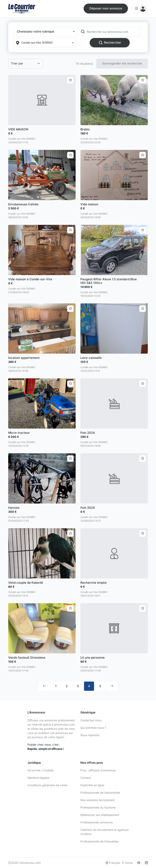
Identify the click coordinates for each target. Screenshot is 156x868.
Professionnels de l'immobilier (100, 841)
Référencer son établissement (100, 815)
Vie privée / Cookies (41, 770)
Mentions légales (38, 778)
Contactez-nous (91, 720)
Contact (86, 778)
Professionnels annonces (97, 822)
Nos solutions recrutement (98, 800)
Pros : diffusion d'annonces (98, 770)
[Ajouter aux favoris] (70, 80)
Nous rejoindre (90, 735)
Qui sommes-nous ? (93, 728)
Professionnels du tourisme (98, 807)
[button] (45, 32)
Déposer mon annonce (106, 8)
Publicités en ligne (92, 785)
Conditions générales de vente (47, 785)
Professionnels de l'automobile (100, 793)
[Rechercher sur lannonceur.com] (113, 32)
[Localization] (45, 43)
